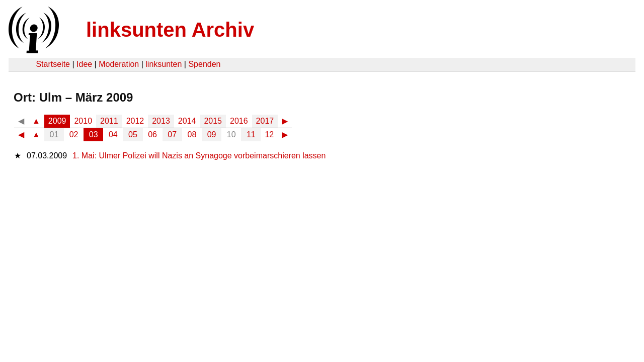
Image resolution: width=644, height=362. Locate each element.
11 (251, 134)
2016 (239, 121)
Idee (84, 64)
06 (152, 134)
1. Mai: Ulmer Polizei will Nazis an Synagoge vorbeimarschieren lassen (199, 156)
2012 (135, 121)
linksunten (164, 64)
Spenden (204, 64)
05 (133, 134)
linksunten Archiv (170, 30)
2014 (187, 121)
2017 (265, 121)
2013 (161, 121)
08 (192, 134)
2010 (83, 121)
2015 (213, 121)
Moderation (119, 64)
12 (269, 134)
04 (113, 134)
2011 (109, 121)
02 (74, 134)
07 (172, 134)
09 (212, 134)
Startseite (53, 64)
